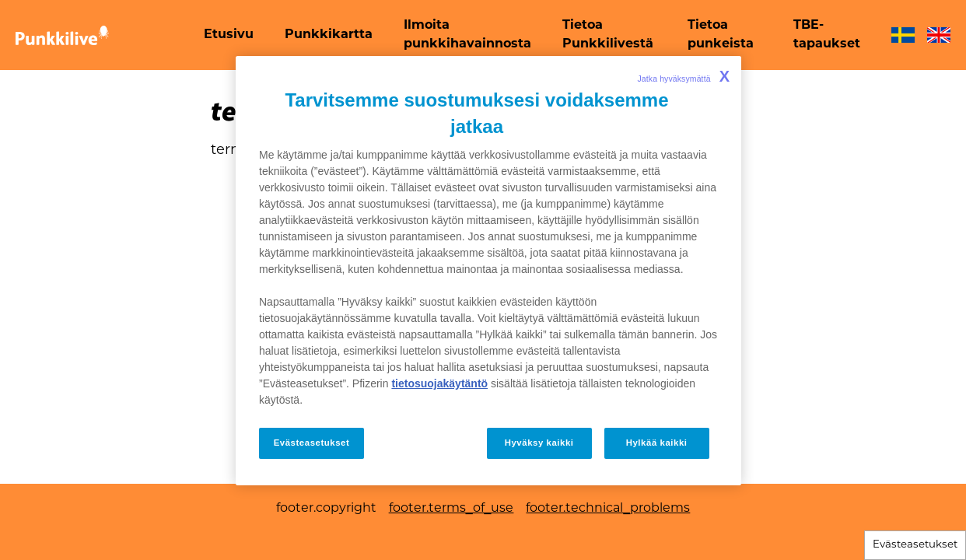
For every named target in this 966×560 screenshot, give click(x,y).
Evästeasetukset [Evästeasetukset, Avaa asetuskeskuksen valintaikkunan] (312, 443)
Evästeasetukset (915, 545)
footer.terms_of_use (451, 509)
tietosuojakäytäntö (439, 383)
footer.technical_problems (608, 509)
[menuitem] (229, 35)
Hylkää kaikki (657, 443)
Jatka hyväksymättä (684, 76)
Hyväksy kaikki (539, 443)
